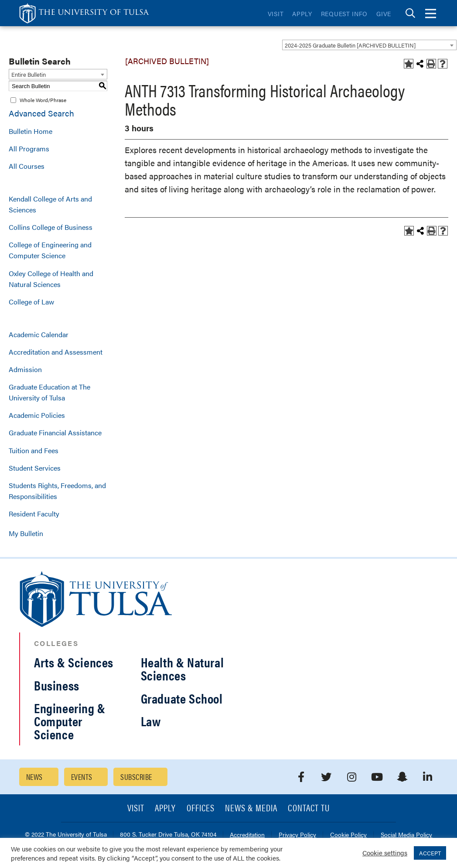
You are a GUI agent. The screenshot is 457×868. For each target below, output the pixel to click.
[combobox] (369, 45)
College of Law (31, 302)
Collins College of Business (51, 227)
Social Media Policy (406, 835)
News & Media (251, 808)
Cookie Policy (348, 835)
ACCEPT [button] (430, 853)
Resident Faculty (34, 514)
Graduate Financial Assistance (55, 432)
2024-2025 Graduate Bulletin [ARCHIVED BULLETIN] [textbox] (350, 45)
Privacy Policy (297, 835)
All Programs (29, 149)
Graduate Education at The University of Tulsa (49, 392)
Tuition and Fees (34, 450)
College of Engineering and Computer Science (50, 250)
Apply (302, 14)
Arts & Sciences (74, 662)
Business (57, 685)
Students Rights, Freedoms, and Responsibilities (57, 491)
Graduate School (182, 698)
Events (82, 777)
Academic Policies (37, 415)
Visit (276, 14)
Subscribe (136, 777)
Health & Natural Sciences (182, 668)
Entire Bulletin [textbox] (29, 74)
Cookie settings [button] (385, 853)
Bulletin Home (31, 131)
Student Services (35, 468)
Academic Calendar (39, 334)
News (34, 777)
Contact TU (309, 808)
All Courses (27, 166)
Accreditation (247, 835)
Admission (25, 369)
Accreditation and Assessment (56, 352)
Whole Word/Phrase (43, 100)
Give (384, 14)
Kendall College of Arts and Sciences (50, 204)
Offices (201, 808)
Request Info (344, 14)
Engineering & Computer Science (70, 721)
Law (151, 721)
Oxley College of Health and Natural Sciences (51, 279)
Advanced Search (41, 113)
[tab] (410, 13)
